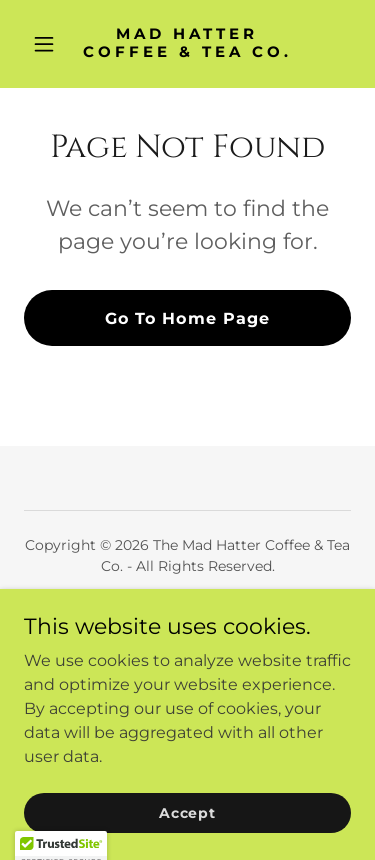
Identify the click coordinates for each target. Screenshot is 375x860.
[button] (48, 44)
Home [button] (187, 614)
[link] (187, 51)
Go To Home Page (187, 318)
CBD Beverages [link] (187, 641)
